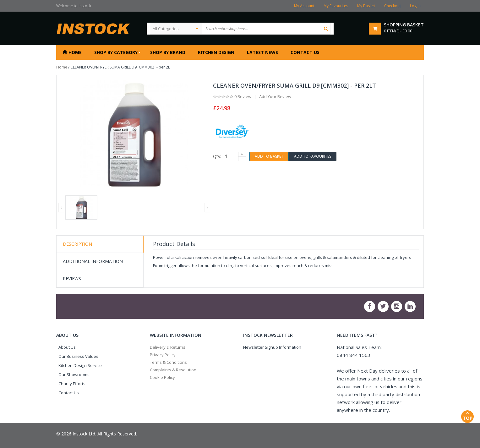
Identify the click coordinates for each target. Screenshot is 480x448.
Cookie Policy (162, 377)
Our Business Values (78, 356)
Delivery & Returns (168, 347)
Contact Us (69, 393)
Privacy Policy (163, 355)
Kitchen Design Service (80, 365)
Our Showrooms (74, 374)
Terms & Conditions (168, 362)
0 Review (243, 96)
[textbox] (266, 29)
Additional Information (93, 261)
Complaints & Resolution (173, 370)
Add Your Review (275, 96)
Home (62, 67)
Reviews (72, 279)
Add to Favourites (313, 156)
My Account (304, 6)
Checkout (393, 6)
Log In (415, 6)
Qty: (217, 156)
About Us (67, 347)
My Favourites (336, 6)
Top (467, 416)
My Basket (366, 6)
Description (77, 244)
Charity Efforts (72, 384)
